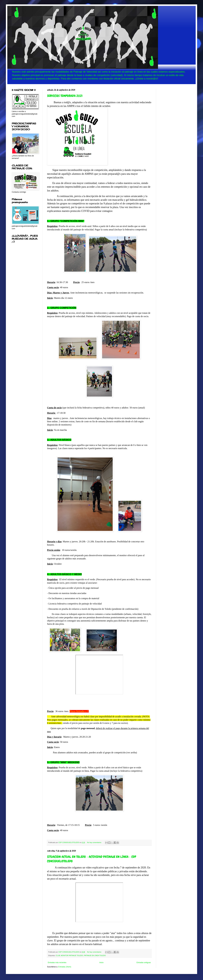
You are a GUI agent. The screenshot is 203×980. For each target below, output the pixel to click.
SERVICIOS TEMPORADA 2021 (65, 96)
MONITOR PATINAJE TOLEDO (72, 955)
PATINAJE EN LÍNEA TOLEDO (95, 955)
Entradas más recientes (57, 963)
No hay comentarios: (95, 842)
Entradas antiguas (144, 963)
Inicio (101, 963)
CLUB (58, 955)
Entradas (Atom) (65, 967)
